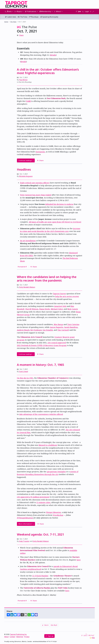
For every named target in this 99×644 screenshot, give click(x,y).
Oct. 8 (54, 625)
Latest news (11, 17)
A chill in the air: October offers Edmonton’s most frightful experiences (48, 71)
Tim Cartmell (63, 330)
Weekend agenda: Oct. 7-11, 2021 (40, 534)
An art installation (28, 241)
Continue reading (26, 160)
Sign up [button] (49, 636)
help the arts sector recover (67, 296)
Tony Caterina (73, 324)
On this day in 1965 (25, 378)
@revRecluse (58, 515)
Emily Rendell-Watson (27, 287)
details (53, 55)
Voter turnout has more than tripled (36, 195)
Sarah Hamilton (71, 327)
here (79, 560)
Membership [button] (45, 11)
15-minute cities (43, 502)
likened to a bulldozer (48, 445)
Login (86, 11)
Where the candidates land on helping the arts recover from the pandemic (47, 279)
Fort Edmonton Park (56, 98)
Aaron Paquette (57, 327)
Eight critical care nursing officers (35, 183)
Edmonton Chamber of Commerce (53, 378)
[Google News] (82, 635)
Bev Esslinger (36, 330)
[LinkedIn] (84, 635)
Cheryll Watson (32, 309)
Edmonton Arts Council (31, 337)
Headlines (24, 169)
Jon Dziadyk (48, 330)
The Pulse (23, 17)
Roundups (34, 17)
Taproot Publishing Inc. (18, 634)
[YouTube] (87, 635)
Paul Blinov (23, 80)
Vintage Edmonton (53, 512)
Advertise (20, 637)
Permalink (23, 267)
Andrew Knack (23, 330)
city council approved (57, 343)
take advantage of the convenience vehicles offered (41, 414)
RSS (93, 638)
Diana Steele (45, 309)
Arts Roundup (27, 82)
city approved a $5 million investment (33, 497)
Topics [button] (18, 11)
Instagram (40, 152)
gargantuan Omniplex (56, 472)
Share (21, 35)
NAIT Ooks (63, 588)
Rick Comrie (73, 309)
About (6, 637)
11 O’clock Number (40, 576)
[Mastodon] (89, 635)
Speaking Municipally (49, 17)
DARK (28, 101)
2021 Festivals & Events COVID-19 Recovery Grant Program (42, 345)
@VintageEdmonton (25, 518)
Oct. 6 (45, 625)
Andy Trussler (24, 541)
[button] (92, 11)
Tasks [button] (9, 11)
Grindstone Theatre (63, 576)
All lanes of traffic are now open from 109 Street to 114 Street (55, 222)
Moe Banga (58, 324)
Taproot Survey (59, 294)
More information (26, 524)
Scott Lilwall (24, 372)
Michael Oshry (57, 309)
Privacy (27, 637)
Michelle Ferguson (26, 176)
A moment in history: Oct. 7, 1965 (40, 365)
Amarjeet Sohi (60, 306)
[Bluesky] (91, 635)
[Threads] (94, 635)
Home (6, 22)
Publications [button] (31, 11)
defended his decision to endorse (59, 204)
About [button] (58, 11)
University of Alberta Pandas (37, 588)
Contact (12, 637)
